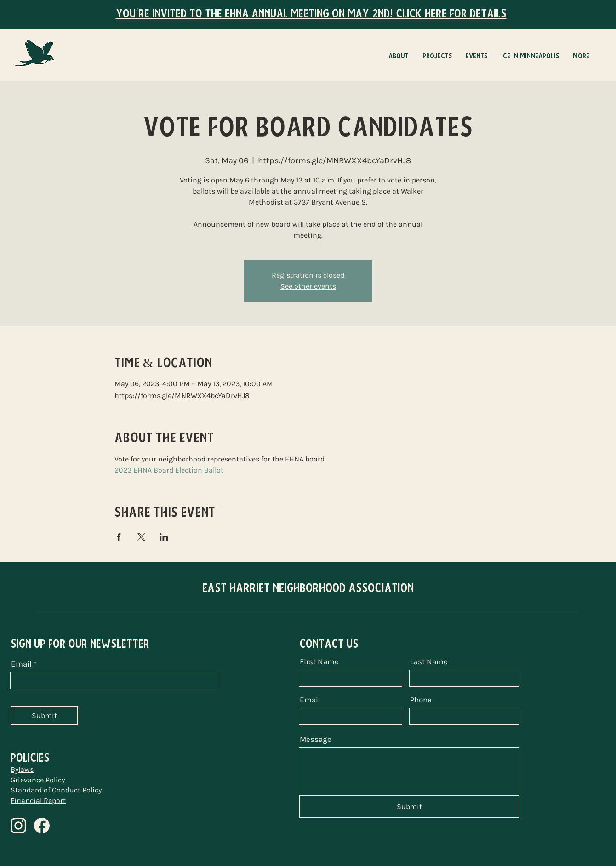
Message (316, 739)
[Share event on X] (141, 537)
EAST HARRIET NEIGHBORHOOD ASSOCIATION (308, 588)
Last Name (429, 662)
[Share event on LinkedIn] (164, 537)
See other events (308, 286)
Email (21, 664)
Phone (421, 700)
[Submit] (44, 716)
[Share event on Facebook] (119, 537)
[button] (437, 56)
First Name (319, 662)
